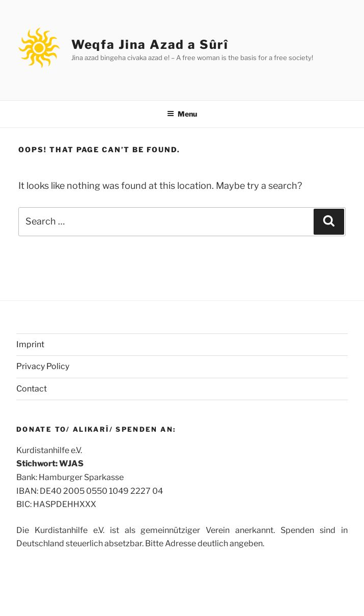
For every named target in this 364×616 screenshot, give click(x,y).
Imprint (30, 344)
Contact (32, 389)
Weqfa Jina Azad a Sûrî (150, 45)
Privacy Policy (43, 366)
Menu (182, 114)
